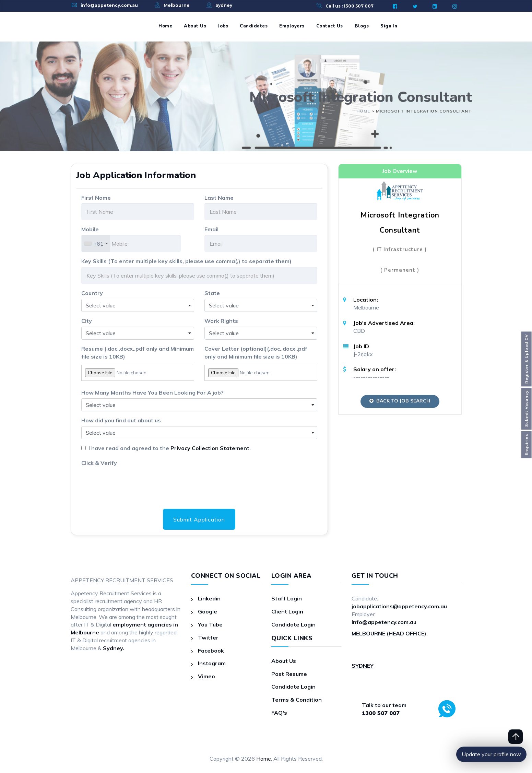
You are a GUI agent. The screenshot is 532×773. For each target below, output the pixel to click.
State (212, 293)
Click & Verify (99, 463)
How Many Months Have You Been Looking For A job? (152, 393)
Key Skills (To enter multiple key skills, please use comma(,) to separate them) (186, 261)
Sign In (389, 26)
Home (165, 26)
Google (208, 611)
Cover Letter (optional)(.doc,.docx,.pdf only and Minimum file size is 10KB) (256, 353)
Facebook (211, 651)
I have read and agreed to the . (168, 448)
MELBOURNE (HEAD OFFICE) (389, 633)
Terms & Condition (297, 700)
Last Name (219, 198)
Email (211, 229)
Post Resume (289, 674)
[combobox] (96, 244)
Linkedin (209, 598)
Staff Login (287, 598)
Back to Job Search (400, 401)
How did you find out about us (121, 420)
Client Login (287, 611)
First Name (96, 198)
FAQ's (279, 713)
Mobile (90, 229)
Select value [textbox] (101, 305)
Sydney (224, 5)
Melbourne (177, 5)
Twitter (208, 637)
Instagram (212, 663)
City (87, 321)
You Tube (210, 624)
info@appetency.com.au (109, 5)
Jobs (223, 26)
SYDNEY (363, 666)
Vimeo (206, 676)
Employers (292, 26)
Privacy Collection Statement (210, 448)
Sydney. (114, 648)
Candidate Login (293, 624)
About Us (195, 26)
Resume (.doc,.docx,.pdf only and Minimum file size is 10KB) (138, 353)
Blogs (362, 26)
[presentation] (133, 482)
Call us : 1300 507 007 (350, 6)
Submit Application (199, 519)
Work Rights (221, 321)
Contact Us (330, 26)
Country (92, 293)
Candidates (254, 26)
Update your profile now (491, 754)
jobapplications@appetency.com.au (399, 606)
